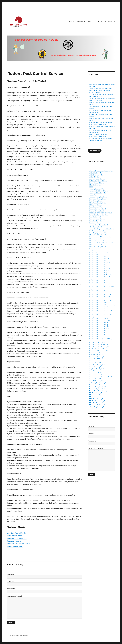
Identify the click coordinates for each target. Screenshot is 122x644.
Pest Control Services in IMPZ (98, 303)
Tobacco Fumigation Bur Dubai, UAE (100, 88)
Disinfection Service (96, 205)
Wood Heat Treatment (96, 403)
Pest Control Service (95, 255)
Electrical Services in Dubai (98, 209)
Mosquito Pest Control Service (99, 241)
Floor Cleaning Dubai (96, 221)
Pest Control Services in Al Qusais (99, 267)
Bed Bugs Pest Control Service (98, 181)
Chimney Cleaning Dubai (97, 189)
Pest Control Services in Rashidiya (100, 329)
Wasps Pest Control (95, 397)
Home (72, 21)
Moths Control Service (96, 245)
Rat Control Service (95, 353)
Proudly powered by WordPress (18, 636)
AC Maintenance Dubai (96, 175)
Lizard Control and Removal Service (100, 237)
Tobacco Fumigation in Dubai (98, 387)
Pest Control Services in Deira (98, 281)
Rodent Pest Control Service (98, 355)
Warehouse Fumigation (97, 395)
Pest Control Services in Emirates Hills (101, 301)
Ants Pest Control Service (97, 179)
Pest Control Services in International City (102, 305)
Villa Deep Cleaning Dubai (97, 393)
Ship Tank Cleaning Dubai (97, 369)
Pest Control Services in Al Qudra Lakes (101, 263)
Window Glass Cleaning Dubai (98, 401)
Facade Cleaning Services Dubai (99, 215)
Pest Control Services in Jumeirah (100, 309)
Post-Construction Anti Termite (99, 345)
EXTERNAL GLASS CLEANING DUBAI (101, 213)
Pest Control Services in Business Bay (101, 275)
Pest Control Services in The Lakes (100, 335)
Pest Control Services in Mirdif (99, 319)
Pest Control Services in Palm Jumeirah (101, 325)
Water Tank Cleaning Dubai (98, 399)
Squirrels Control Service (97, 379)
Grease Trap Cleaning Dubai (98, 407)
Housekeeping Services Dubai (98, 233)
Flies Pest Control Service (97, 219)
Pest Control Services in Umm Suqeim (101, 337)
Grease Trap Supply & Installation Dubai (101, 229)
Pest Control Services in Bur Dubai (100, 271)
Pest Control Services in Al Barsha (100, 259)
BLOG (91, 187)
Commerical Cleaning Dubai (98, 193)
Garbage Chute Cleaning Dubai (99, 225)
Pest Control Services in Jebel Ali (99, 307)
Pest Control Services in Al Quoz (99, 265)
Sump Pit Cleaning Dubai (97, 381)
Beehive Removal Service (97, 183)
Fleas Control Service (96, 217)
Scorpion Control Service (97, 363)
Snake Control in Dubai (96, 373)
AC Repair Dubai (94, 177)
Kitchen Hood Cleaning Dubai (98, 235)
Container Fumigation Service (98, 197)
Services (80, 21)
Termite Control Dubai (96, 385)
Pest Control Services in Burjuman (100, 273)
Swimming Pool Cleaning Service (99, 383)
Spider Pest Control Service (98, 375)
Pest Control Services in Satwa (99, 331)
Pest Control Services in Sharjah (99, 333)
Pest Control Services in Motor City (100, 321)
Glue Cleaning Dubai (96, 227)
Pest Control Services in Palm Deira (100, 323)
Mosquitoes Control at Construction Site (102, 243)
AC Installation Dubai (96, 173)
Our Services (93, 251)
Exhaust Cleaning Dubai (97, 211)
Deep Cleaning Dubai (96, 201)
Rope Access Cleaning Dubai (98, 357)
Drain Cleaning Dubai (96, 207)
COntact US (95, 151)
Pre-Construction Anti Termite (99, 349)
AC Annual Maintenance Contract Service (102, 171)
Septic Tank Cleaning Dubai (98, 365)
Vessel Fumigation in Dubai (98, 389)
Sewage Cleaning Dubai (96, 367)
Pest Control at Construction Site (99, 253)
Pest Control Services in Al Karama (100, 261)
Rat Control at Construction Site (99, 351)
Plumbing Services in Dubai (98, 343)
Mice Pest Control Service (97, 239)
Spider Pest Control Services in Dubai (101, 377)
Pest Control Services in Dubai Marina (101, 295)
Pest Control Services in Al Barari (99, 257)
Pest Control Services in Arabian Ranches (102, 269)
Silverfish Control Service (97, 371)
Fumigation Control (95, 223)
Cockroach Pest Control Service (99, 191)
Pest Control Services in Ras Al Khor (100, 327)
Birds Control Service (96, 185)
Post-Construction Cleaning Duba (100, 347)
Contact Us (98, 21)
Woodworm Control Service (98, 405)
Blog (90, 21)
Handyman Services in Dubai (98, 231)
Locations (109, 21)
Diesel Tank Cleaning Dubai (98, 203)
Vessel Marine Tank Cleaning (98, 391)
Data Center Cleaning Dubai (98, 199)
